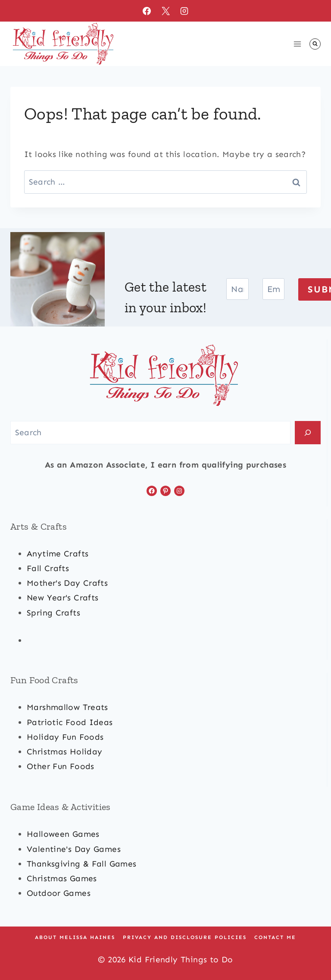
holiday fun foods (65, 737)
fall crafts (48, 568)
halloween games (63, 834)
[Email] (274, 289)
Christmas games (62, 878)
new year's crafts (62, 598)
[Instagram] (184, 11)
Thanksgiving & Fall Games (82, 864)
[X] (165, 11)
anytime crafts (58, 554)
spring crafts (53, 613)
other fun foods (61, 766)
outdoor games (59, 893)
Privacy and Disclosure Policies (185, 937)
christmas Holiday (64, 752)
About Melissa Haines (75, 937)
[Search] (308, 432)
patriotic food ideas (70, 722)
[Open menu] (297, 44)
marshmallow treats (67, 707)
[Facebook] (147, 11)
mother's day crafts (67, 583)
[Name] (237, 289)
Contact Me (275, 937)
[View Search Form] (315, 44)
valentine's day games (74, 849)
